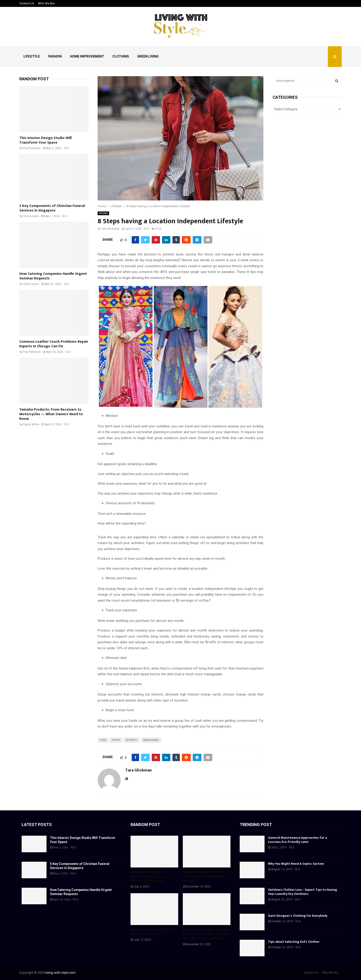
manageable (151, 740)
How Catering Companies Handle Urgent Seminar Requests (53, 276)
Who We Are (46, 3)
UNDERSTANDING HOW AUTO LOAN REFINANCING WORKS (204, 877)
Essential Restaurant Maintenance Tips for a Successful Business (150, 877)
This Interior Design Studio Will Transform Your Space (45, 140)
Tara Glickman (110, 229)
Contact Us (27, 3)
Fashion (55, 56)
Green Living (148, 56)
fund (103, 740)
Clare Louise (31, 216)
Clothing (121, 56)
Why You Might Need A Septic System (296, 864)
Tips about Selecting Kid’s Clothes (294, 942)
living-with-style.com (61, 973)
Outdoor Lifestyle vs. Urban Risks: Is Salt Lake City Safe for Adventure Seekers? (206, 934)
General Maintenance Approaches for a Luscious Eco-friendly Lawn (297, 840)
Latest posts (37, 825)
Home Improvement (87, 56)
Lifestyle (32, 56)
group (116, 740)
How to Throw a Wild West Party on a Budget (153, 932)
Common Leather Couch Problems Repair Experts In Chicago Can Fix (54, 344)
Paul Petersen (32, 148)
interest (132, 740)
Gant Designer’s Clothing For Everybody (298, 916)
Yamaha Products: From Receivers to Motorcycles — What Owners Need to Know (51, 414)
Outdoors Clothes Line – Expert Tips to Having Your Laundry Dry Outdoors (303, 892)
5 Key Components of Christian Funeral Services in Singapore (52, 208)
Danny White (31, 424)
